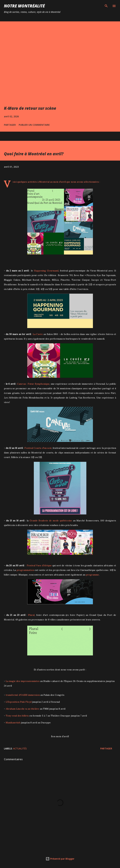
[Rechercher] (106, 6)
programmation (25, 570)
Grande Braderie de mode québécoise (51, 521)
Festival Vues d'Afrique (39, 565)
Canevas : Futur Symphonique (33, 384)
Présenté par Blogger (60, 859)
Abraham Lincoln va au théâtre (22, 709)
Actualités (20, 748)
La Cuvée (38, 334)
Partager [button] (10, 125)
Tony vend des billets (17, 716)
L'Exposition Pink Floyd (19, 702)
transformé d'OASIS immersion (23, 695)
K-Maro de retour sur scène (30, 108)
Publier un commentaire (34, 125)
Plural (31, 615)
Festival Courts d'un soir (38, 448)
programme (92, 575)
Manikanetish (13, 723)
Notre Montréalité (24, 6)
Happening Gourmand (46, 271)
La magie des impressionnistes (23, 681)
